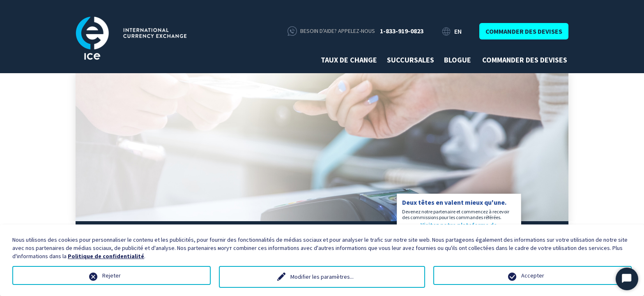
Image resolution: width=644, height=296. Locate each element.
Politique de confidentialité (106, 256)
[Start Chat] (627, 279)
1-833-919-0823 (402, 31)
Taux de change (349, 60)
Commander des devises (524, 31)
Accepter (533, 275)
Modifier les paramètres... (322, 277)
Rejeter (112, 275)
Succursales (411, 60)
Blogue (458, 60)
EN (458, 31)
